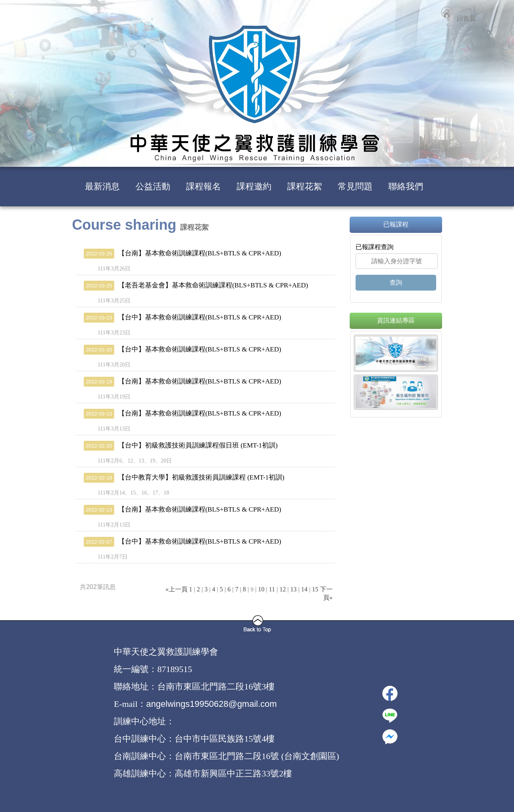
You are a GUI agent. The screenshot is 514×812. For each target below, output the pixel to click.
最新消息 (102, 186)
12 (282, 589)
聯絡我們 (406, 186)
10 (261, 589)
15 (315, 589)
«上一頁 (177, 589)
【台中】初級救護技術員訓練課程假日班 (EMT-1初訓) (181, 445)
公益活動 (153, 186)
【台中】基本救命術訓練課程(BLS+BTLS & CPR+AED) (183, 317)
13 (294, 589)
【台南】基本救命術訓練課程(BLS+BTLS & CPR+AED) (183, 253)
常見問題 (355, 186)
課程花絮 (305, 186)
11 (272, 589)
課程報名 (203, 186)
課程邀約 (254, 186)
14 (304, 589)
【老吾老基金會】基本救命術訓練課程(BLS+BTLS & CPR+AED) (196, 285)
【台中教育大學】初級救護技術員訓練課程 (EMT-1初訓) (184, 477)
